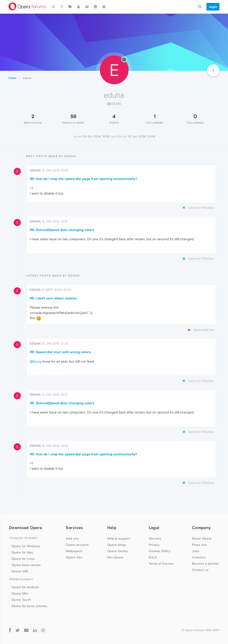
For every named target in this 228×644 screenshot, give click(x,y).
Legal (154, 528)
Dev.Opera (115, 557)
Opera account (77, 545)
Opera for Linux (23, 559)
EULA (153, 557)
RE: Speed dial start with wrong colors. (61, 352)
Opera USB (20, 571)
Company (201, 528)
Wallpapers (74, 551)
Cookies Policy (160, 551)
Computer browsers (23, 538)
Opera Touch (21, 600)
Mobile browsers (21, 579)
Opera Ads (74, 557)
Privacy (154, 545)
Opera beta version (26, 565)
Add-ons (72, 538)
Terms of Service (161, 564)
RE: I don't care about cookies (53, 298)
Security (155, 538)
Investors (199, 557)
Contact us (200, 570)
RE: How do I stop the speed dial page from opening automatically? (83, 179)
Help (112, 528)
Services (74, 528)
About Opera (202, 538)
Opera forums (118, 551)
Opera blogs (117, 545)
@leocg (36, 361)
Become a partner (205, 564)
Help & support (119, 538)
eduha (35, 170)
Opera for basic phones (29, 606)
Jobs (196, 551)
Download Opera (25, 528)
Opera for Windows (26, 546)
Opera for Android (25, 587)
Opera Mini (20, 593)
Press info (199, 545)
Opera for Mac (22, 552)
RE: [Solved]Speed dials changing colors (62, 230)
